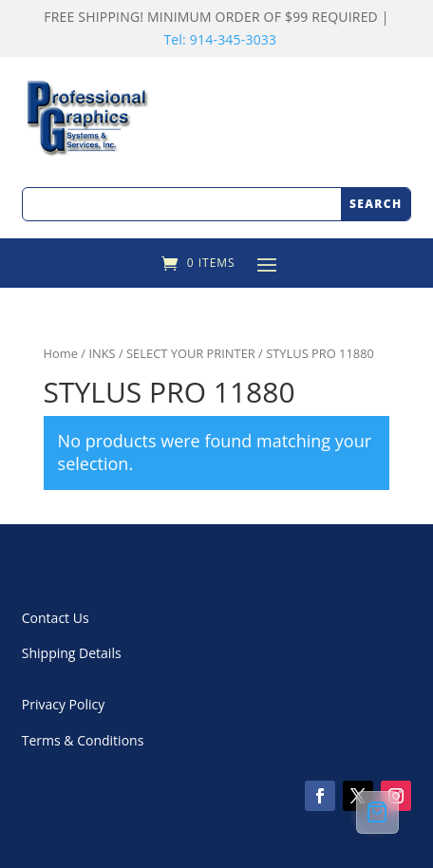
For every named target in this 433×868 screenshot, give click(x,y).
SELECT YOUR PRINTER (191, 353)
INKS (102, 353)
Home (61, 353)
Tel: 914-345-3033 (220, 39)
